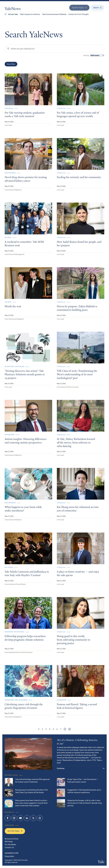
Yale (101, 862)
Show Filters (11, 64)
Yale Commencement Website (54, 14)
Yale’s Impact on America (30, 14)
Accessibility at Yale (12, 853)
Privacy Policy (9, 856)
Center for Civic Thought (79, 14)
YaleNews (13, 9)
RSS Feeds (9, 842)
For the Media (10, 844)
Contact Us (9, 847)
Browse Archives (12, 839)
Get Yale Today (15, 831)
